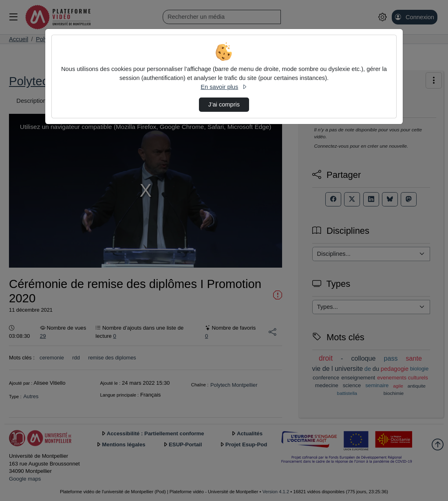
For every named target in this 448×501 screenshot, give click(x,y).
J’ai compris (224, 104)
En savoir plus (224, 87)
